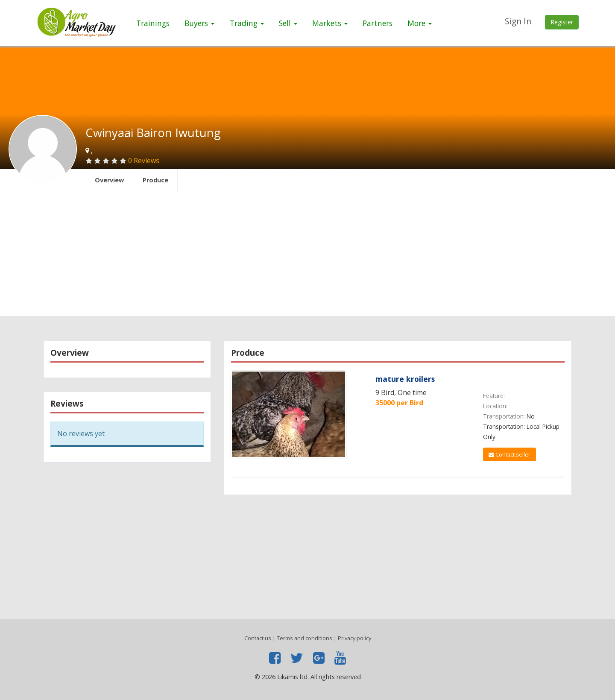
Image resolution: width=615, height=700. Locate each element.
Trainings (153, 23)
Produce (155, 180)
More (420, 23)
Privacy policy (354, 638)
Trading (247, 23)
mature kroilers (405, 379)
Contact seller (510, 454)
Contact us (258, 638)
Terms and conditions (305, 638)
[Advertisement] (307, 256)
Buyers (199, 23)
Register (562, 22)
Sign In (518, 21)
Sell (288, 23)
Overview (109, 180)
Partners (378, 23)
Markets (330, 23)
